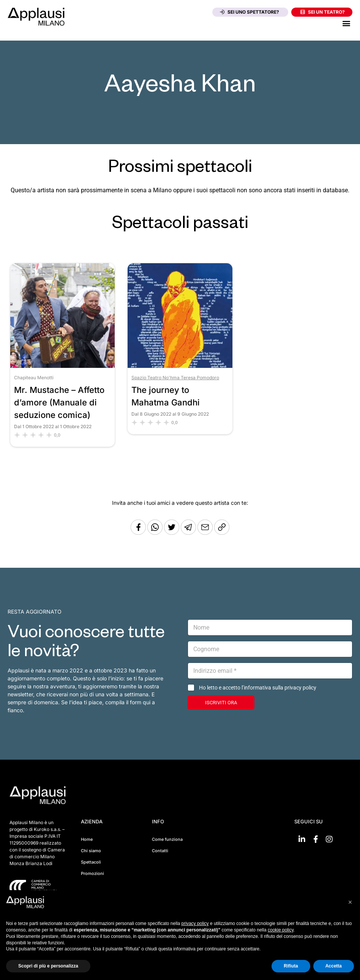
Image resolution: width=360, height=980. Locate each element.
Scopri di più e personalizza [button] (48, 966)
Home (87, 839)
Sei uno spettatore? (249, 12)
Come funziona (167, 839)
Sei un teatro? (323, 12)
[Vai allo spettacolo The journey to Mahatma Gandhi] (180, 366)
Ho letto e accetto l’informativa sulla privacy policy (258, 688)
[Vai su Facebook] (316, 839)
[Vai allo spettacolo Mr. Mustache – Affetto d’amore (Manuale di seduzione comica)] (62, 366)
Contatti (160, 851)
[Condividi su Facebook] (138, 533)
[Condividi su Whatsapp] (156, 533)
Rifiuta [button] (291, 966)
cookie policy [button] (281, 930)
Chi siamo (91, 851)
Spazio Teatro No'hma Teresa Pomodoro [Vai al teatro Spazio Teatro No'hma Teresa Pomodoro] (175, 378)
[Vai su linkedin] (302, 839)
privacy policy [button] (195, 923)
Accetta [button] (334, 966)
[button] (346, 23)
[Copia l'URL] (206, 533)
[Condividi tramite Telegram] (189, 533)
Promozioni (92, 873)
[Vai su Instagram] (329, 839)
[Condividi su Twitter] (172, 533)
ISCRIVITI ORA (221, 703)
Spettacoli (91, 862)
